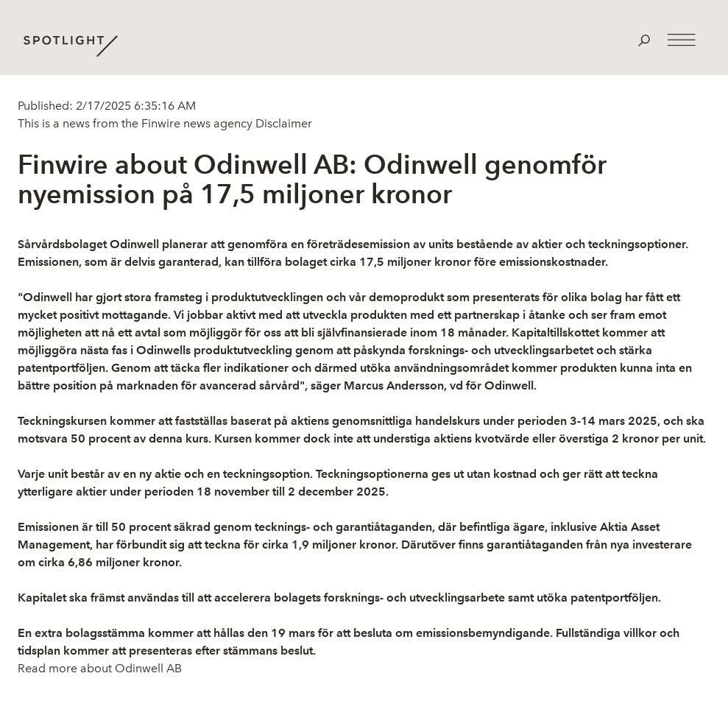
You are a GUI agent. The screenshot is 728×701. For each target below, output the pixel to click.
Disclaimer (282, 123)
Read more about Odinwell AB (100, 668)
